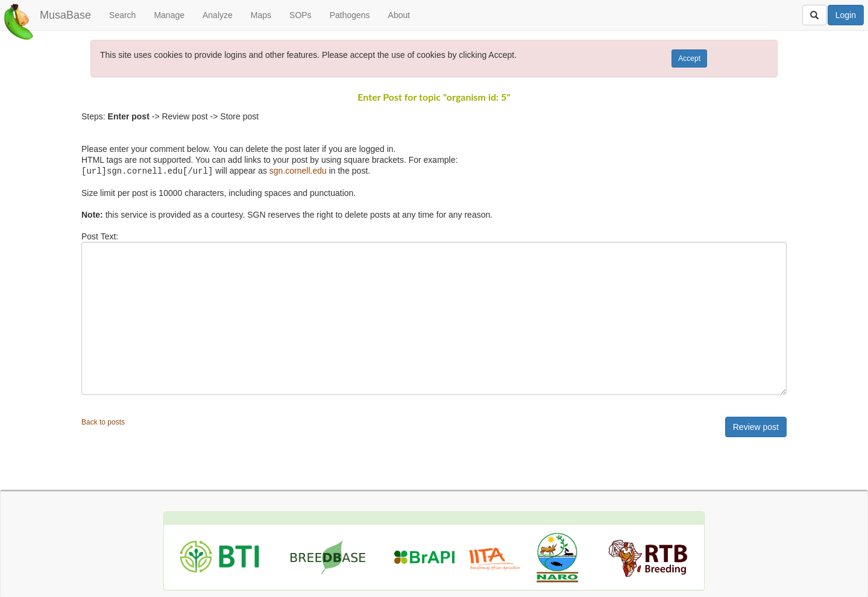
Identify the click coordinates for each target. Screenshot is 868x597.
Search (122, 15)
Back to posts (103, 422)
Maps (261, 15)
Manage (169, 15)
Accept (689, 58)
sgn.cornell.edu (298, 171)
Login (846, 15)
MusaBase (65, 15)
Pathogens (350, 15)
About (399, 15)
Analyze (218, 15)
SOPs (300, 15)
